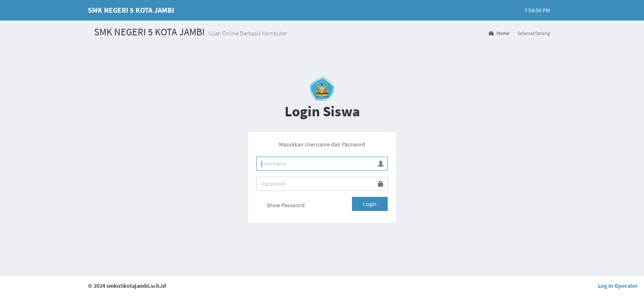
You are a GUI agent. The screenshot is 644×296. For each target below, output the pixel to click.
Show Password (281, 206)
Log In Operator (618, 286)
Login (370, 204)
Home (499, 33)
